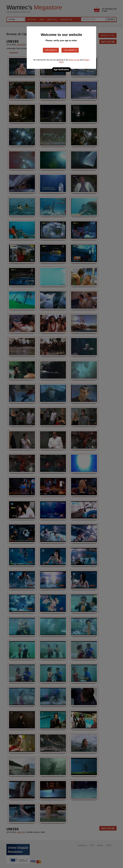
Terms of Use (74, 60)
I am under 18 (70, 50)
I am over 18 (51, 50)
